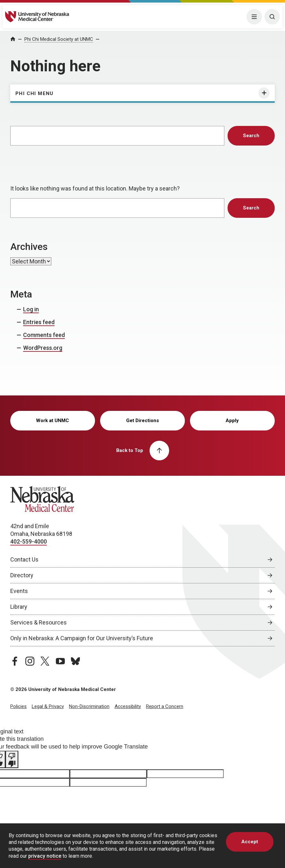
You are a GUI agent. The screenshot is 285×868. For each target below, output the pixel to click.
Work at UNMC (52, 421)
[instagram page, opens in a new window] (30, 661)
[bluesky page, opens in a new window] (75, 661)
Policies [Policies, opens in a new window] (18, 706)
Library (19, 607)
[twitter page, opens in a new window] (45, 661)
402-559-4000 (29, 541)
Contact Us (24, 559)
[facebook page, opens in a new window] (15, 661)
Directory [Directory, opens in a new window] (22, 575)
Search (251, 136)
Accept (250, 842)
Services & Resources (39, 622)
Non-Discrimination (89, 706)
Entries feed (39, 322)
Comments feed (44, 335)
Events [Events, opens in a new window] (19, 591)
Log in (31, 309)
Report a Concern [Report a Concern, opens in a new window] (165, 706)
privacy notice (45, 856)
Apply (232, 421)
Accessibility (128, 706)
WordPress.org (43, 348)
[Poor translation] (12, 759)
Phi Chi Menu (35, 93)
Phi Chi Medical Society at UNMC (59, 39)
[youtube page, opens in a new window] (60, 661)
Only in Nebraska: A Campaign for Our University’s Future (82, 638)
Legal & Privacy (48, 706)
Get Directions (142, 421)
